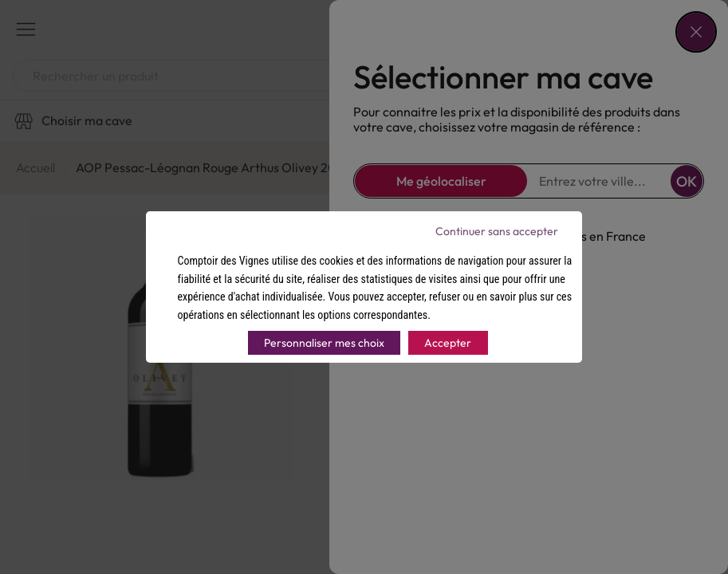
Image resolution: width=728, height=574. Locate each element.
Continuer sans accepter (497, 231)
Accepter (448, 343)
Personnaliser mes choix (324, 343)
